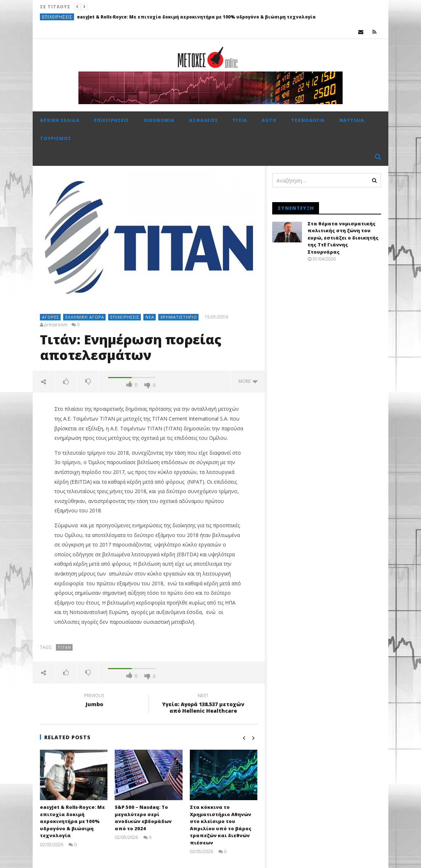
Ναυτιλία (352, 120)
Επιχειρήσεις (57, 17)
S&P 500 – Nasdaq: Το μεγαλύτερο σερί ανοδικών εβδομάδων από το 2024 (143, 818)
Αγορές (51, 317)
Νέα (150, 317)
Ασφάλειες (204, 120)
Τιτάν (64, 647)
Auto (269, 120)
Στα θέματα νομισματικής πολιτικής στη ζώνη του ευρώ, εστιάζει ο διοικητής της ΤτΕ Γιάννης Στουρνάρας (343, 238)
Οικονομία (159, 120)
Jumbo (94, 701)
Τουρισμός (56, 138)
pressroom (56, 325)
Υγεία (240, 120)
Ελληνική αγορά (85, 317)
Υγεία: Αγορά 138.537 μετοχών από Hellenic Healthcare (203, 704)
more (248, 381)
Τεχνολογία (308, 120)
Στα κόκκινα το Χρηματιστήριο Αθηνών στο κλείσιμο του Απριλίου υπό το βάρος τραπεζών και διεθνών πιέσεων (221, 825)
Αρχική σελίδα (60, 120)
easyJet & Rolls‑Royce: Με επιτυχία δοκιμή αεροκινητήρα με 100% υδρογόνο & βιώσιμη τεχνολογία (197, 17)
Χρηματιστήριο (179, 317)
